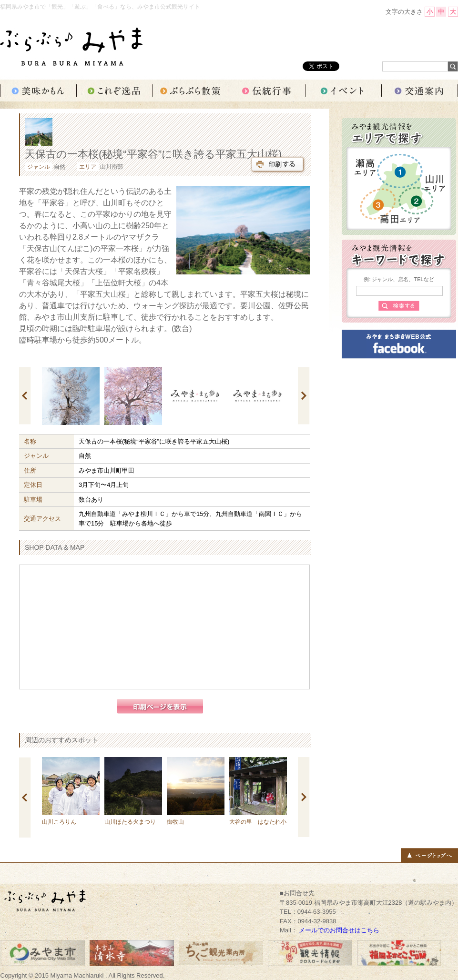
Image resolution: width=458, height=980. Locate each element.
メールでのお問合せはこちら (339, 930)
